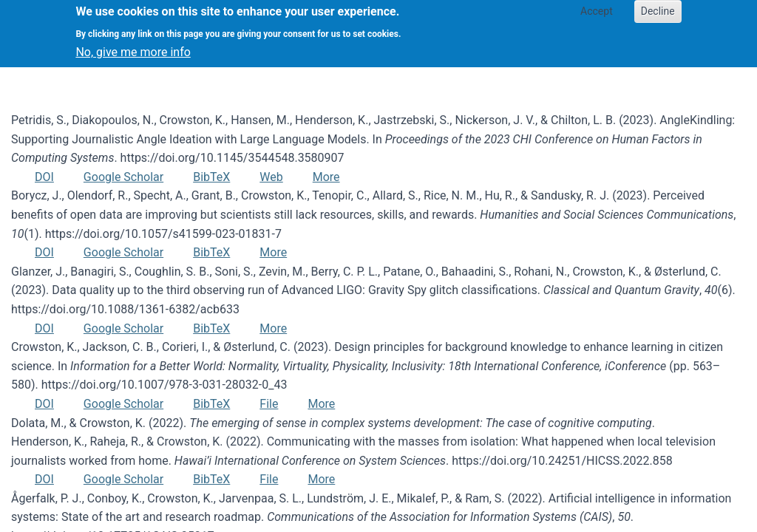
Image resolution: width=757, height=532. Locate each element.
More (326, 177)
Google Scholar (123, 177)
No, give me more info (133, 45)
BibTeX (211, 177)
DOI (44, 177)
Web (271, 177)
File (269, 404)
